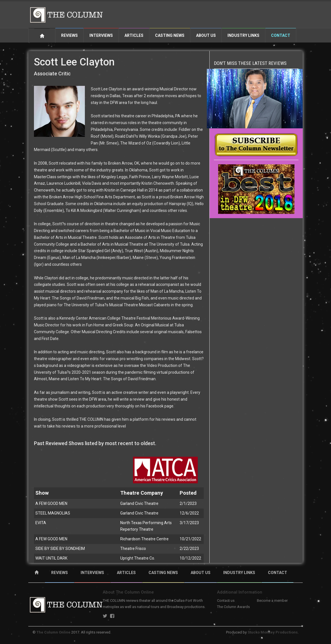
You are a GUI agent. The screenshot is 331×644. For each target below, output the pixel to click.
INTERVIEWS (92, 573)
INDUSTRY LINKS (239, 573)
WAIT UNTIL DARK (51, 558)
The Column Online (53, 632)
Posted (188, 493)
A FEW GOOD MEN (51, 503)
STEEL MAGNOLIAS (53, 513)
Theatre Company (142, 493)
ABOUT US (201, 573)
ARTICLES (126, 573)
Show (42, 493)
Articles (134, 35)
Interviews (101, 35)
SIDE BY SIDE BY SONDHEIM (60, 549)
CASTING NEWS (163, 573)
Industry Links (243, 35)
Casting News (170, 35)
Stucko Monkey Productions (273, 632)
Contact (281, 35)
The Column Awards (233, 607)
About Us (206, 35)
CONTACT (278, 573)
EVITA (41, 523)
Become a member (272, 601)
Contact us (226, 601)
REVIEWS (60, 573)
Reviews (69, 35)
